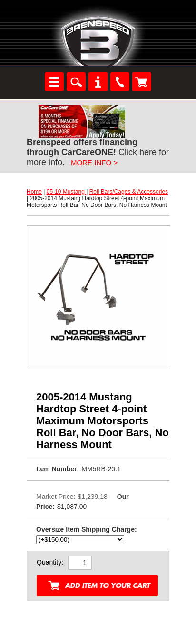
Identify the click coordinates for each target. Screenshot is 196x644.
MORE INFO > (94, 162)
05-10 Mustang (66, 192)
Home (34, 192)
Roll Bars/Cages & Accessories (129, 192)
